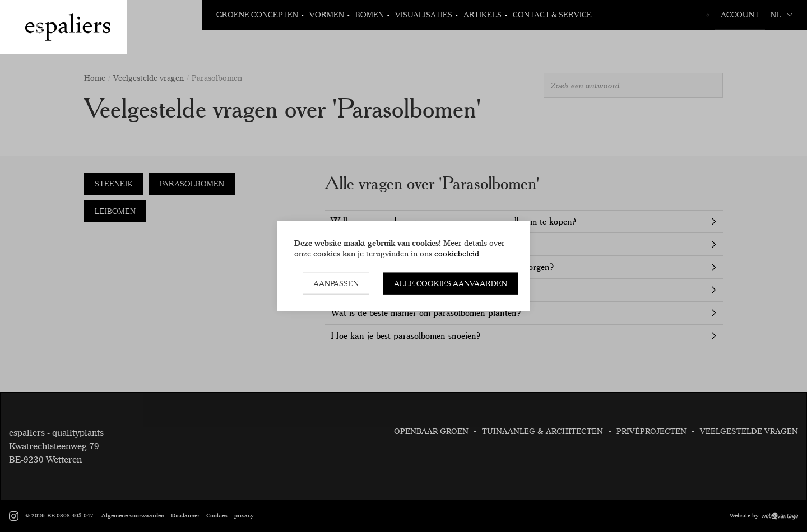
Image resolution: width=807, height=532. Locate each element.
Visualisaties (424, 15)
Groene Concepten (257, 15)
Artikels (483, 15)
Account (740, 15)
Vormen (327, 15)
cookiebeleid (457, 253)
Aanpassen (336, 283)
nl (782, 15)
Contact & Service (552, 15)
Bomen (370, 15)
